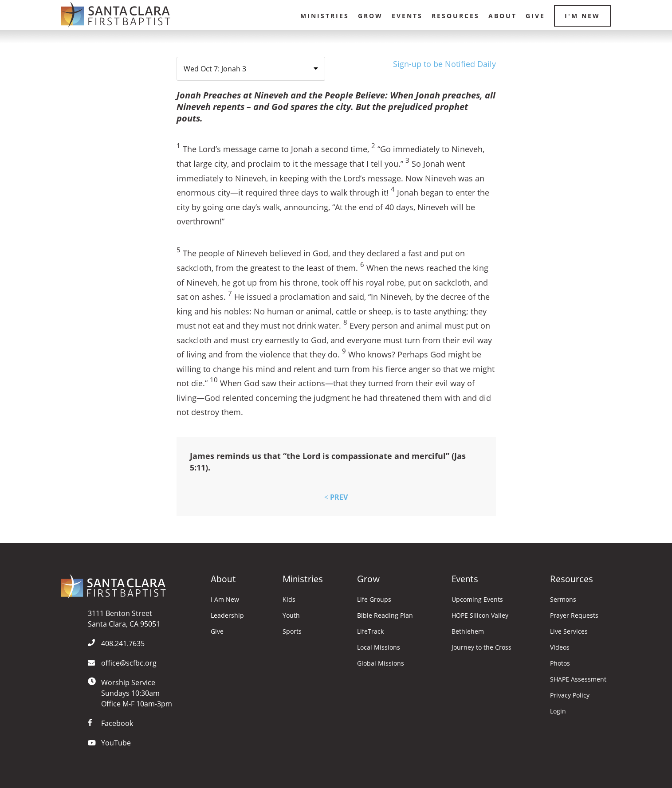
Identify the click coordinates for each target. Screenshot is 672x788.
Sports (292, 631)
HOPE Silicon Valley (480, 616)
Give (535, 16)
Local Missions (379, 647)
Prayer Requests (574, 616)
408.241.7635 (123, 643)
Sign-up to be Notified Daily (444, 64)
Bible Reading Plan (385, 616)
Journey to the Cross (481, 647)
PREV (336, 497)
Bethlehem (468, 631)
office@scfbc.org (129, 663)
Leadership (227, 616)
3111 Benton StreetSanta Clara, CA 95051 (124, 619)
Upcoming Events (477, 600)
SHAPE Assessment (578, 679)
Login (558, 711)
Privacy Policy (570, 695)
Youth (291, 616)
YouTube (116, 743)
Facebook (117, 723)
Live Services (569, 631)
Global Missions (381, 663)
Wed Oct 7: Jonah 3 (215, 69)
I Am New (225, 600)
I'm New (582, 16)
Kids (289, 600)
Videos (560, 647)
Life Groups (374, 600)
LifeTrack (370, 631)
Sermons (563, 600)
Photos (560, 663)
